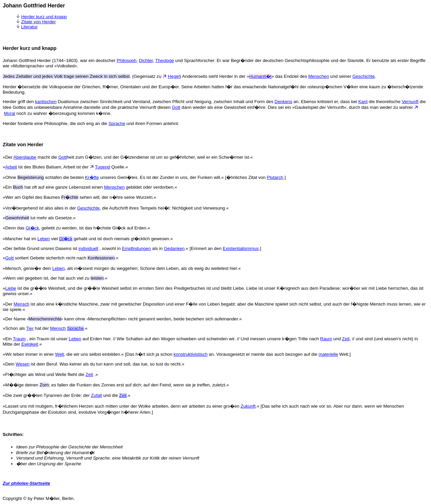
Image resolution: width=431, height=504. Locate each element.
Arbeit (11, 167)
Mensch (22, 304)
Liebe (11, 288)
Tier (30, 328)
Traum (19, 339)
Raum (326, 339)
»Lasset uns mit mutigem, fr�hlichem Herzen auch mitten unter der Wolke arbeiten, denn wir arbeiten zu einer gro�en (122, 406)
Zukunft (248, 406)
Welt (60, 354)
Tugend (103, 167)
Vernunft (410, 102)
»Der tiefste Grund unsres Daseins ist (41, 248)
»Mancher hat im (20, 239)
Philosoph (127, 60)
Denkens (283, 102)
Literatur (29, 27)
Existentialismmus (241, 248)
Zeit (346, 339)
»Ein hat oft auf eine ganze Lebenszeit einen (53, 187)
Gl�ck (32, 228)
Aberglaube (25, 157)
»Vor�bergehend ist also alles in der (40, 208)
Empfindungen (136, 248)
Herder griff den (19, 102)
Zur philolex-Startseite (26, 483)
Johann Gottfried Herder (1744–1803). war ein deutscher (60, 60)
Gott (176, 107)
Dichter (146, 60)
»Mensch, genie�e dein (27, 268)
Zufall (96, 395)
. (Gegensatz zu (85, 76)
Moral (10, 113)
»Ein (8, 339)
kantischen (46, 102)
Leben (44, 239)
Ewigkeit (30, 344)
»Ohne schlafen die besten (44, 177)
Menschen (319, 76)
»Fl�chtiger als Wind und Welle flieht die (44, 374)
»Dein (9, 364)
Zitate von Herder (39, 22)
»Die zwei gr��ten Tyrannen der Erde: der (47, 395)
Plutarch (275, 177)
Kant (363, 102)
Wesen (23, 364)
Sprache (117, 123)
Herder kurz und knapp (44, 17)
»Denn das (14, 228)
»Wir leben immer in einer (29, 354)
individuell (88, 248)
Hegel (174, 76)
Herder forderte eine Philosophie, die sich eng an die (56, 123)
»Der (8, 157)
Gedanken (174, 248)
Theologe (165, 60)
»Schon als (14, 328)
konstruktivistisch (191, 354)
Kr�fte (92, 177)
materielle (328, 354)
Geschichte (364, 76)
